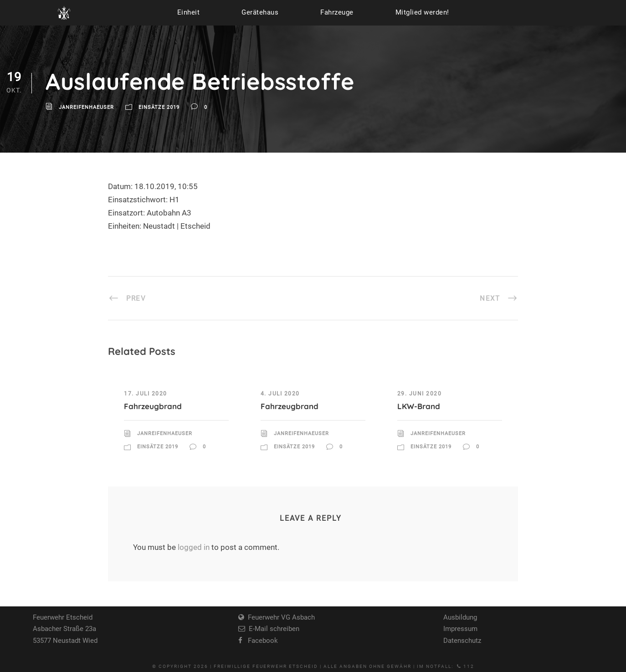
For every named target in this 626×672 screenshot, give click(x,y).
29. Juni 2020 (420, 394)
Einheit (189, 12)
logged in (194, 547)
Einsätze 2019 (159, 108)
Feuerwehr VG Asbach (280, 617)
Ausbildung (460, 617)
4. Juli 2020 (280, 394)
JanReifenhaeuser (86, 108)
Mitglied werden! (422, 12)
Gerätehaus (260, 12)
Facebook (260, 641)
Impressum (460, 629)
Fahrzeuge (337, 12)
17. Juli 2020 (146, 394)
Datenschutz (462, 641)
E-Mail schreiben (272, 629)
